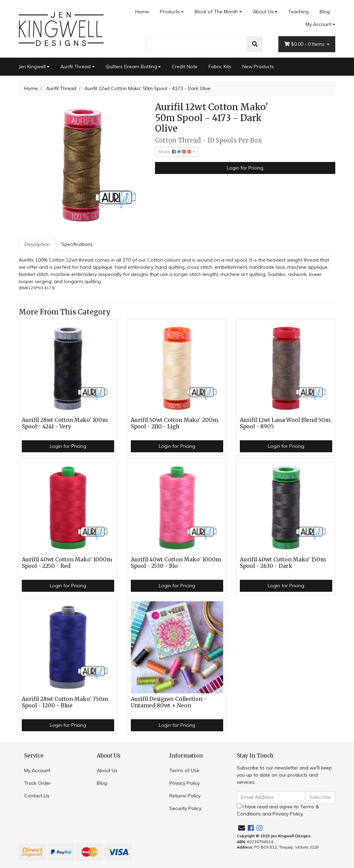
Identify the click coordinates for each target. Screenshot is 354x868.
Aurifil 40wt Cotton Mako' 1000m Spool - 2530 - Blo (176, 563)
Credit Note (185, 67)
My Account (37, 770)
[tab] (37, 244)
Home (142, 12)
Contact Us (37, 796)
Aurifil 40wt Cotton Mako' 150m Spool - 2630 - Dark (283, 563)
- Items (305, 44)
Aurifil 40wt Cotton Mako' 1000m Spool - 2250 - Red (67, 563)
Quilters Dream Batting (131, 67)
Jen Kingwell (32, 67)
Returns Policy (185, 796)
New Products (258, 67)
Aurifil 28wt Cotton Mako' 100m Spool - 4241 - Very (65, 423)
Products (170, 12)
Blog (325, 12)
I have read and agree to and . (278, 810)
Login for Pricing (245, 168)
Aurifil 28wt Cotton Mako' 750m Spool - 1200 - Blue (65, 702)
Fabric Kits (220, 67)
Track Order (37, 783)
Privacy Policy (184, 783)
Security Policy (185, 808)
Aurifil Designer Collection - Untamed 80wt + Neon (169, 702)
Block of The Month (216, 12)
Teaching (298, 12)
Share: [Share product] (175, 152)
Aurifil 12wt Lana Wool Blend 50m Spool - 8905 (285, 423)
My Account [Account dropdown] (319, 24)
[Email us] (242, 828)
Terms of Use (184, 770)
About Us (263, 12)
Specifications (77, 244)
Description (37, 244)
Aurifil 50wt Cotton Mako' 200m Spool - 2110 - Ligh (174, 423)
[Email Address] (271, 797)
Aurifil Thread (75, 67)
